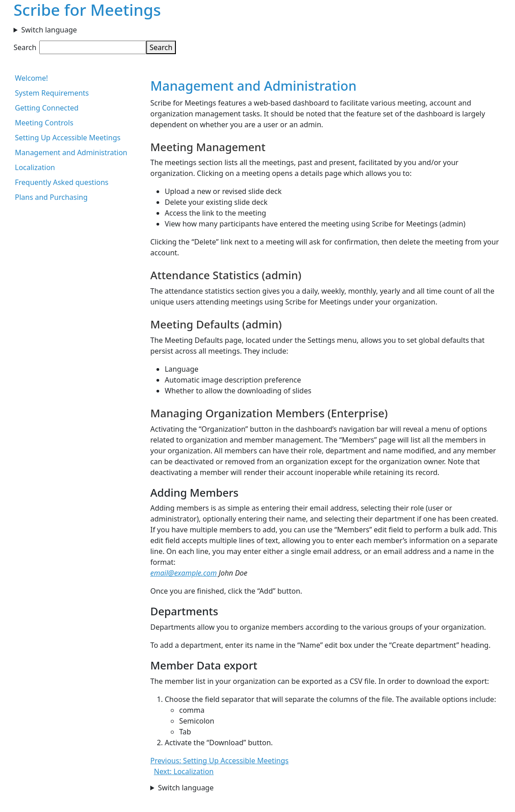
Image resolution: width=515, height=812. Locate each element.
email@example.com (183, 573)
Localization (35, 167)
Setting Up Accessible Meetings (68, 138)
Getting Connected (47, 108)
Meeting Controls (44, 123)
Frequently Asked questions (62, 182)
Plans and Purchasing (51, 197)
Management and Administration (71, 152)
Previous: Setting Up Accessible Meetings (219, 761)
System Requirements (52, 93)
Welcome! (31, 78)
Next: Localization (184, 771)
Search (25, 47)
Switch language (49, 30)
